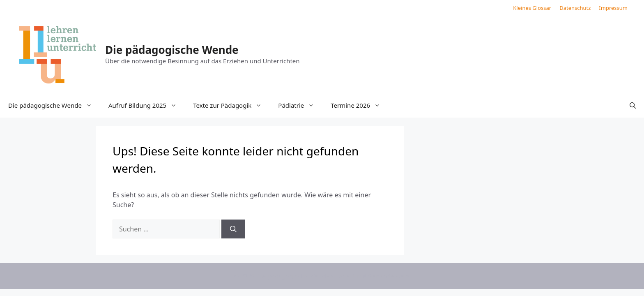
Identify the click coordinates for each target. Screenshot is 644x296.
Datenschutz (575, 8)
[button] (633, 105)
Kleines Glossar (532, 8)
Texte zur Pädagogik (231, 105)
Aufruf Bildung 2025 (147, 105)
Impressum (613, 8)
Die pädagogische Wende (172, 50)
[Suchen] (233, 229)
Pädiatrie (300, 105)
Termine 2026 (360, 105)
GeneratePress (389, 276)
